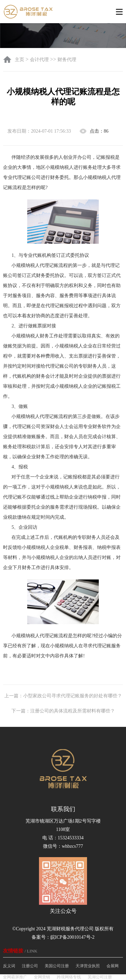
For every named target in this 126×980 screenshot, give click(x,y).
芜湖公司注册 (100, 977)
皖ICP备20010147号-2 (72, 937)
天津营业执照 (88, 966)
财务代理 (67, 60)
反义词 (9, 966)
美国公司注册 (57, 966)
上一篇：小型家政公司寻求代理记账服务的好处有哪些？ (63, 696)
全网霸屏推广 (15, 977)
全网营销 (42, 977)
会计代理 (39, 60)
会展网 (113, 966)
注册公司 (30, 966)
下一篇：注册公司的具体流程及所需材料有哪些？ (63, 711)
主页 (20, 60)
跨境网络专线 (69, 977)
